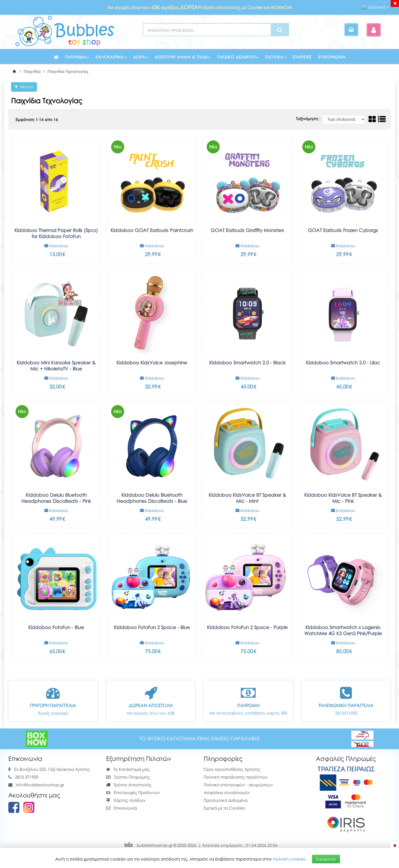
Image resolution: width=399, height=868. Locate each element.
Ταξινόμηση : (309, 119)
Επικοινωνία (332, 57)
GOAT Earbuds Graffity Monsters (247, 230)
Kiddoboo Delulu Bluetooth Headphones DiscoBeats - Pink (56, 498)
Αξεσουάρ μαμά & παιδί (183, 57)
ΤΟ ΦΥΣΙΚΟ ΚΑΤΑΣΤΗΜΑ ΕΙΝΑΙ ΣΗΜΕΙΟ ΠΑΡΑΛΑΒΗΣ (200, 739)
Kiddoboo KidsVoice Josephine (152, 363)
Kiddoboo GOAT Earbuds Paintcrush (152, 230)
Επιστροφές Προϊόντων (133, 792)
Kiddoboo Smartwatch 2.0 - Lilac (343, 363)
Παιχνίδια (77, 57)
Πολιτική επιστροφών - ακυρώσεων (238, 785)
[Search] (280, 30)
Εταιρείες (302, 57)
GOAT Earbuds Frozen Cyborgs (343, 230)
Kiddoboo (56, 246)
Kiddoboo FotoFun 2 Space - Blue (152, 627)
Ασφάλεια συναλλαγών (227, 792)
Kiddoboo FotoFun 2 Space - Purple (247, 627)
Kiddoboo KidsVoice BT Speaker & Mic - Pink (343, 498)
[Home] (14, 71)
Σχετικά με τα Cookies (224, 808)
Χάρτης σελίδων (126, 800)
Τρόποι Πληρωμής (128, 777)
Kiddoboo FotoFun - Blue (56, 627)
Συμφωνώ (326, 859)
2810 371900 (27, 777)
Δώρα (140, 57)
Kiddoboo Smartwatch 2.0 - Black (247, 363)
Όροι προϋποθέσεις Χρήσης (232, 769)
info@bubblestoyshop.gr (40, 785)
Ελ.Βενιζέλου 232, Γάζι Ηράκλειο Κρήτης (52, 769)
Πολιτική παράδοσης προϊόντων (236, 777)
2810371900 (346, 713)
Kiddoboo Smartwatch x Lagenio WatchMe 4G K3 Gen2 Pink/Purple (343, 630)
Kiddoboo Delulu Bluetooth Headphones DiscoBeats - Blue (152, 498)
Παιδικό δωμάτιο (238, 57)
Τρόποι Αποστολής (129, 785)
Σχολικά (276, 57)
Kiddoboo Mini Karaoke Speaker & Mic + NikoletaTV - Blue (56, 366)
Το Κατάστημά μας (128, 769)
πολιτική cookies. (290, 859)
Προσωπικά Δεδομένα (226, 800)
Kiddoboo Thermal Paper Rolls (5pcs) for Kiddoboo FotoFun (56, 233)
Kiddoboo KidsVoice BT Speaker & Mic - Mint (247, 498)
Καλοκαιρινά (111, 57)
